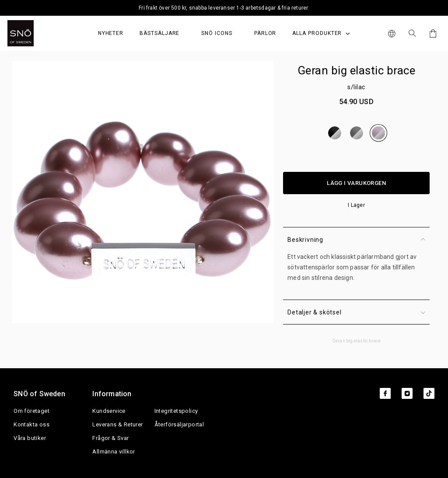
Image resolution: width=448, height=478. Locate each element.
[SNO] (37, 33)
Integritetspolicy (176, 411)
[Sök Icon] (412, 33)
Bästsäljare (159, 33)
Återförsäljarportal (179, 424)
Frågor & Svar (110, 438)
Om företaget (31, 411)
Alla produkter (321, 33)
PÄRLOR (265, 33)
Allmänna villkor (114, 452)
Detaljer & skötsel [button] (356, 312)
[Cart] (432, 33)
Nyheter (111, 33)
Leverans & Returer (117, 424)
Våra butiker (30, 438)
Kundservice (109, 411)
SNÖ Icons (217, 33)
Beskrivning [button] (356, 240)
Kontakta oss (31, 424)
